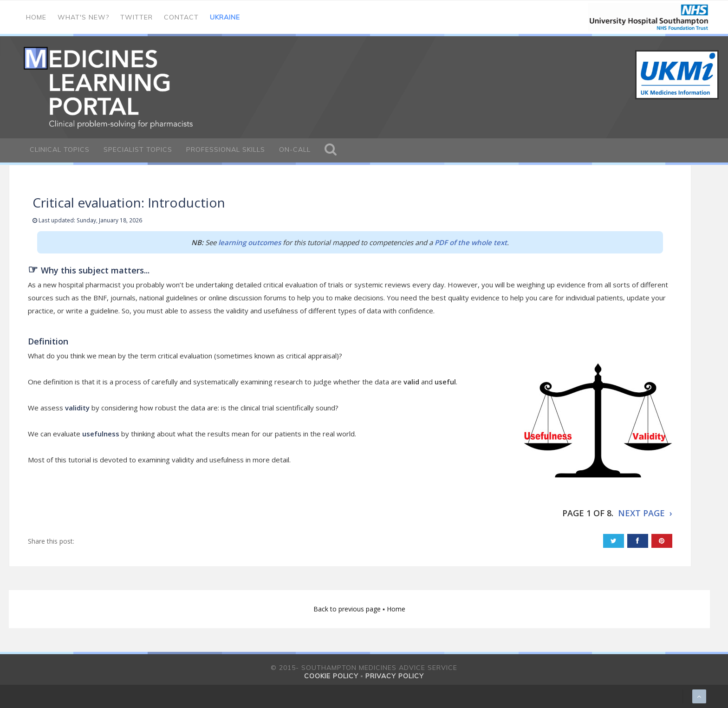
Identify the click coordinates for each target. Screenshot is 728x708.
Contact (181, 17)
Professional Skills (226, 149)
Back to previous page (348, 609)
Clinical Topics (60, 149)
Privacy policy (395, 676)
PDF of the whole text (471, 242)
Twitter (136, 17)
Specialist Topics (138, 149)
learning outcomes (250, 242)
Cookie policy (331, 676)
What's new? (83, 17)
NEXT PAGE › (645, 513)
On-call (295, 149)
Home (36, 17)
